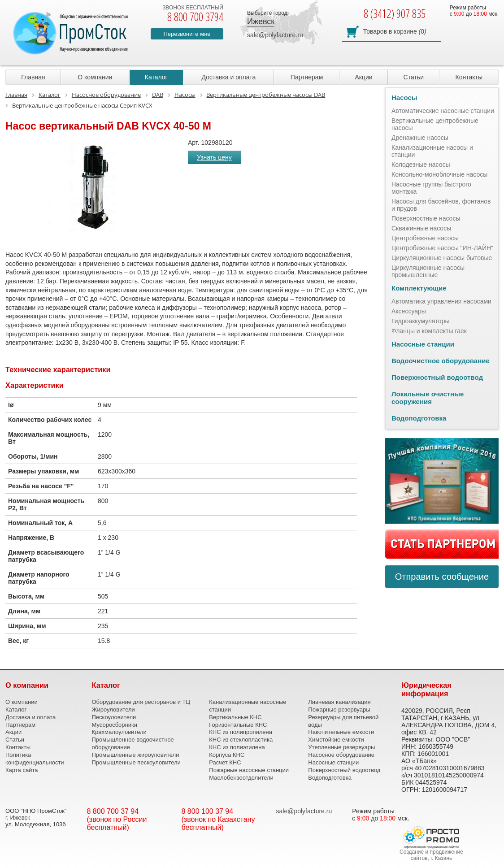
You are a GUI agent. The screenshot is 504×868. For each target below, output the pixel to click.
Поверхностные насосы (426, 218)
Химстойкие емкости (336, 740)
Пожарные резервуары (339, 710)
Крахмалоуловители (119, 732)
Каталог (156, 77)
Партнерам (307, 77)
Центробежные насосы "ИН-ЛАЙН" (442, 248)
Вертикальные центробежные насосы (435, 124)
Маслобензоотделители (241, 778)
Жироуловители (113, 710)
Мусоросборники (115, 725)
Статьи (414, 77)
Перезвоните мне (187, 34)
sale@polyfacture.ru (275, 35)
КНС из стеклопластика (241, 740)
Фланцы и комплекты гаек (429, 331)
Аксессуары (409, 311)
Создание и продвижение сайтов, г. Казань (431, 855)
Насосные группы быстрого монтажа (431, 188)
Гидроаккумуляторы (421, 321)
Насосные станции (423, 344)
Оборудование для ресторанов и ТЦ (141, 702)
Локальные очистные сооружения (428, 398)
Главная (33, 77)
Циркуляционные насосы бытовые (442, 258)
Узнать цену (214, 157)
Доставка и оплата (229, 77)
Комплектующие (419, 288)
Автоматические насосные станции (443, 111)
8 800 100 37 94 (208, 811)
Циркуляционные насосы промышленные (428, 271)
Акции (363, 77)
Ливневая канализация (339, 702)
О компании (95, 77)
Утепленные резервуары (341, 747)
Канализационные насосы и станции (432, 151)
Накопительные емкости (341, 732)
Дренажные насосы (420, 138)
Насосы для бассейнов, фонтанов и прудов (441, 205)
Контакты (469, 77)
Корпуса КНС (227, 755)
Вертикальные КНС (235, 717)
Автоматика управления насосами (441, 301)
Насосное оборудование (341, 755)
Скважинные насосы (421, 228)
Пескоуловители (114, 717)
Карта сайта (22, 770)
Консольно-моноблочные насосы (439, 174)
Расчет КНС (225, 762)
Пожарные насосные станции (249, 770)
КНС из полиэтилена (237, 747)
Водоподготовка (419, 418)
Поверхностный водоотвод (437, 377)
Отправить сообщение (442, 577)
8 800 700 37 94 (113, 811)
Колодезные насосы (421, 165)
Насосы (404, 98)
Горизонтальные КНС (238, 725)
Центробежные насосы (425, 238)
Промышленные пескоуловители (136, 762)
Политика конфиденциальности (35, 759)
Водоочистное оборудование (441, 361)
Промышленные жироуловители (136, 755)
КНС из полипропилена (241, 732)
